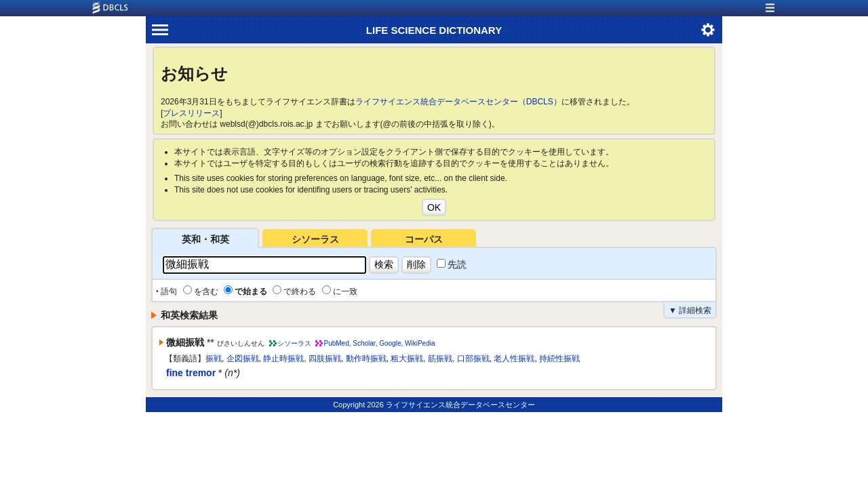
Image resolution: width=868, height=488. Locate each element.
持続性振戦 (559, 359)
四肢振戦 (325, 359)
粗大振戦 (407, 359)
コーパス (424, 239)
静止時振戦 (283, 359)
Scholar (364, 343)
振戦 (214, 359)
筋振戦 (440, 359)
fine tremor (191, 373)
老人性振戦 (514, 359)
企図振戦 (243, 359)
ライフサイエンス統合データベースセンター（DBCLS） (458, 102)
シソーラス (315, 239)
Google (390, 343)
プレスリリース (191, 113)
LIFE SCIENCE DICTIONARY (434, 30)
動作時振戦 (366, 359)
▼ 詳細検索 (690, 310)
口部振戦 (473, 359)
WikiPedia (420, 343)
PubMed (336, 343)
